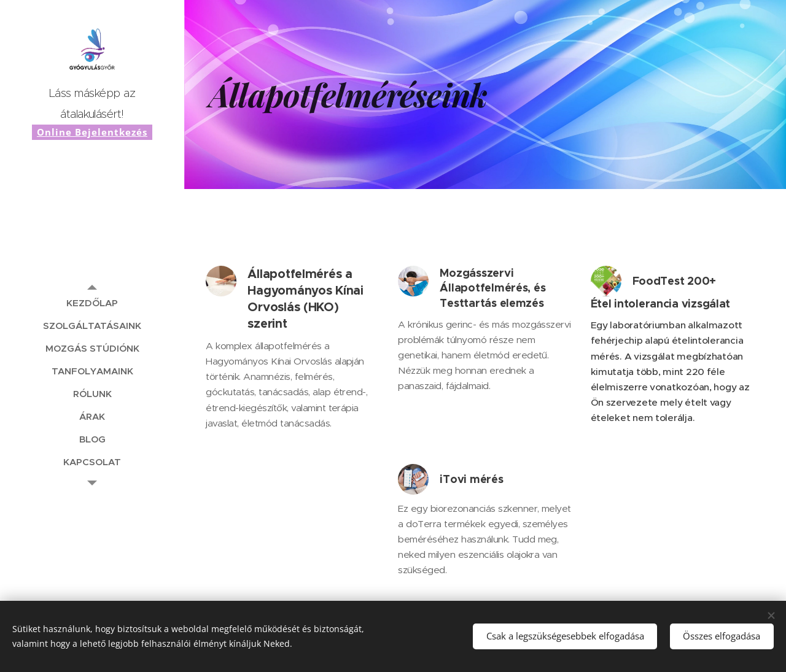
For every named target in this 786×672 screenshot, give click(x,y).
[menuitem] (92, 303)
